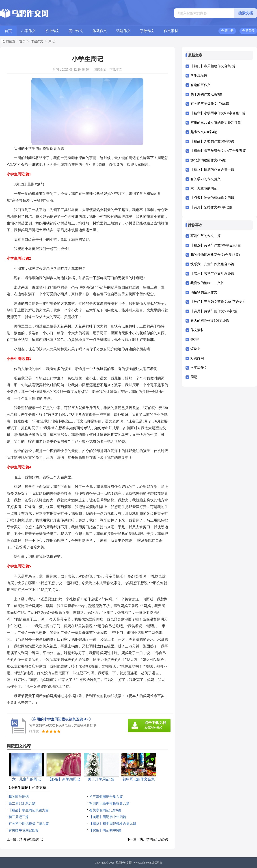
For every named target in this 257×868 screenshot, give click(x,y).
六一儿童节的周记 (204, 188)
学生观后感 (199, 75)
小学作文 (28, 31)
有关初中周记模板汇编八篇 (29, 824)
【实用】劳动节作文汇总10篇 (212, 274)
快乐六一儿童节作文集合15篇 (212, 264)
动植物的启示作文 (204, 292)
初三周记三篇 (19, 817)
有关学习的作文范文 (206, 179)
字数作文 (147, 31)
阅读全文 (100, 70)
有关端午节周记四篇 (24, 830)
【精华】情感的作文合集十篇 (212, 170)
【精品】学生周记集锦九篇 (29, 810)
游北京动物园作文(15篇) (208, 160)
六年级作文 (199, 368)
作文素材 (171, 31)
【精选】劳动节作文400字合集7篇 (216, 245)
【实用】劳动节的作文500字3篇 (214, 311)
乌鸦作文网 (124, 863)
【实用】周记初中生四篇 (108, 817)
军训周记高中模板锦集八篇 (109, 803)
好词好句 (197, 358)
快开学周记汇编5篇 (154, 839)
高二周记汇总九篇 (22, 803)
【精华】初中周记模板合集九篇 (113, 824)
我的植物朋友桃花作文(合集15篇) (215, 255)
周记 (52, 41)
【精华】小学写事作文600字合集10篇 (218, 113)
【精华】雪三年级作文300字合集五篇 (218, 151)
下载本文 (116, 70)
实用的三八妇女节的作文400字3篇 (216, 123)
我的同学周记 (19, 797)
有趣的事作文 (201, 85)
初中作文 (52, 31)
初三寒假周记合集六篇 (106, 797)
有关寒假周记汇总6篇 (105, 810)
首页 (8, 31)
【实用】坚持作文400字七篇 (212, 207)
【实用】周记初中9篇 (105, 830)
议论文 (195, 349)
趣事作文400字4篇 (204, 132)
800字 (195, 339)
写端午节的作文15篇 (206, 236)
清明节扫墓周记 (31, 839)
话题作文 (123, 31)
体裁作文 (100, 31)
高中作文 (76, 31)
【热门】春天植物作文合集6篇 (213, 66)
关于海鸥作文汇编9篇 (206, 94)
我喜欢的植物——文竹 (207, 283)
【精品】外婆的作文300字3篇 (212, 141)
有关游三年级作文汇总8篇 (210, 104)
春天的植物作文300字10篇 (210, 321)
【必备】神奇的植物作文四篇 (212, 198)
